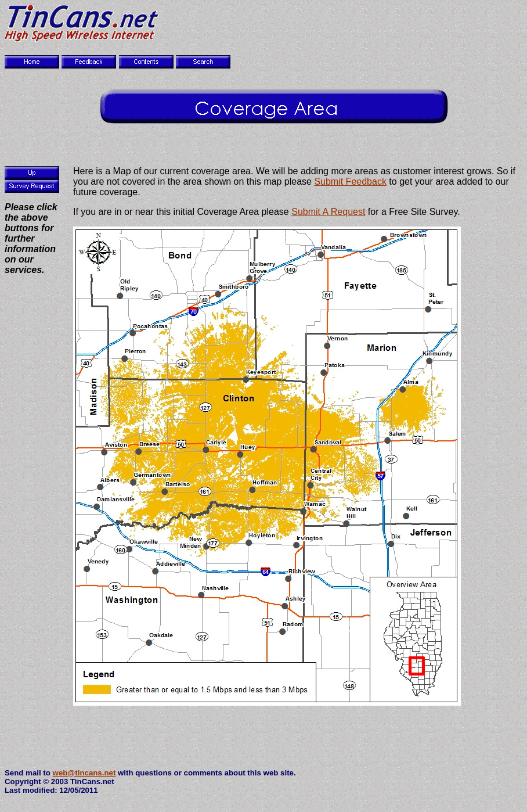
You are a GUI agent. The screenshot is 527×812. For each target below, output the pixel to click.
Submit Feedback (350, 182)
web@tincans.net (84, 773)
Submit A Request (328, 212)
